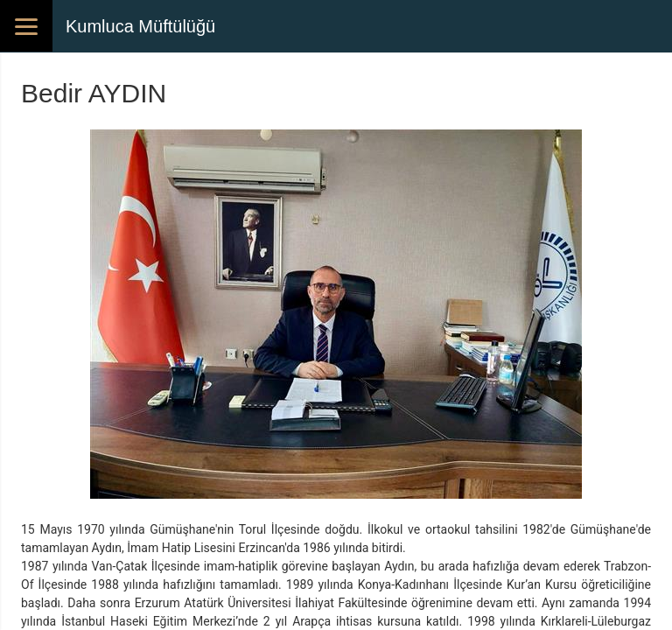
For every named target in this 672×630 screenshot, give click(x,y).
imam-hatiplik (241, 566)
